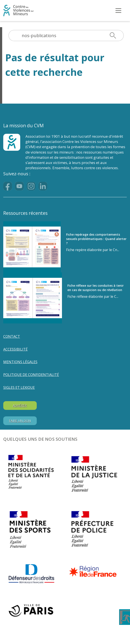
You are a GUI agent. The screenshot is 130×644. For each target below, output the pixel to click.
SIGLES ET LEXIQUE (19, 387)
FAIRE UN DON (20, 421)
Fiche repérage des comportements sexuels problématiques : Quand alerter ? (96, 239)
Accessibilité (15, 349)
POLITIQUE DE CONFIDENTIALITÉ (31, 375)
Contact (12, 336)
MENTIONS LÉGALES (20, 362)
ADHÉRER (20, 405)
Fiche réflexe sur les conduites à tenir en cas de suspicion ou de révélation (96, 288)
